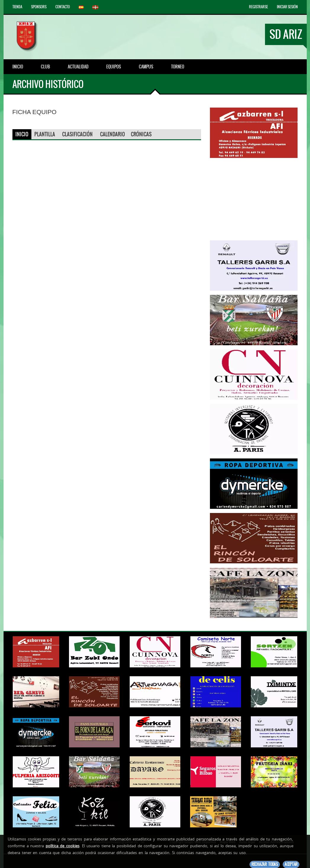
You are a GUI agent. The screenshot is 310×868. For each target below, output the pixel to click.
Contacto (63, 7)
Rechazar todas (265, 864)
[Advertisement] (254, 199)
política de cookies (62, 846)
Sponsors (39, 7)
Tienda (17, 7)
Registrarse (258, 7)
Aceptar (291, 864)
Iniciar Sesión (287, 7)
